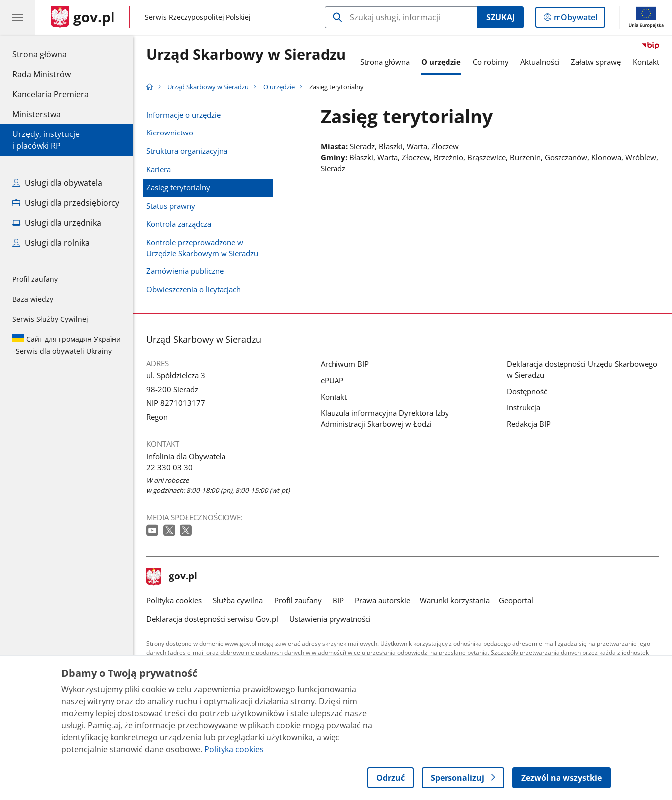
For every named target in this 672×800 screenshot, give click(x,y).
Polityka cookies (174, 600)
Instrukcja (523, 407)
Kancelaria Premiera (51, 94)
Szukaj (501, 17)
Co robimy (491, 62)
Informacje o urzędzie (183, 115)
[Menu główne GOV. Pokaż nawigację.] (17, 17)
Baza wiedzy (33, 299)
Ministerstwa (37, 114)
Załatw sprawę (596, 62)
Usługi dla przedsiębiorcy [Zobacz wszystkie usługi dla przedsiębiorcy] (66, 203)
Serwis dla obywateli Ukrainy (67, 345)
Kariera (159, 169)
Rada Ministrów (42, 74)
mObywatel (574, 19)
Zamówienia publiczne (185, 271)
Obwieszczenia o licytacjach (194, 289)
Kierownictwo (170, 133)
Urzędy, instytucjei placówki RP (46, 140)
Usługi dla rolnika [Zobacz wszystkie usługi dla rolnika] (51, 243)
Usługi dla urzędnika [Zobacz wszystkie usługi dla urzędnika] (57, 223)
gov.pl (172, 577)
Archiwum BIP (345, 364)
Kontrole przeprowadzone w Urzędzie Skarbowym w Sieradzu (202, 248)
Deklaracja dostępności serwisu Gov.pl (212, 619)
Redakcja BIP (529, 424)
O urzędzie (441, 62)
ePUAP (332, 380)
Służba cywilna (238, 600)
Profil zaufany (35, 279)
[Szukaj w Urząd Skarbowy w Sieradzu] (401, 17)
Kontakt (646, 62)
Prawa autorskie (383, 600)
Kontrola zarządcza (179, 224)
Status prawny (171, 206)
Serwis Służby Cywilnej (50, 319)
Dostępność (527, 391)
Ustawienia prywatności (330, 619)
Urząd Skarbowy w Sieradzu (246, 55)
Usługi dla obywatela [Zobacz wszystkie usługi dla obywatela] (57, 183)
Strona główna (51, 54)
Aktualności (540, 62)
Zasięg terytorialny (178, 187)
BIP (338, 600)
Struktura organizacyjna (187, 151)
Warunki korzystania (455, 600)
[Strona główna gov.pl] (83, 17)
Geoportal (516, 600)
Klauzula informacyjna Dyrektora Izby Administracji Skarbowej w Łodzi (385, 418)
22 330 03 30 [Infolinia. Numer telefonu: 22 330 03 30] (169, 467)
